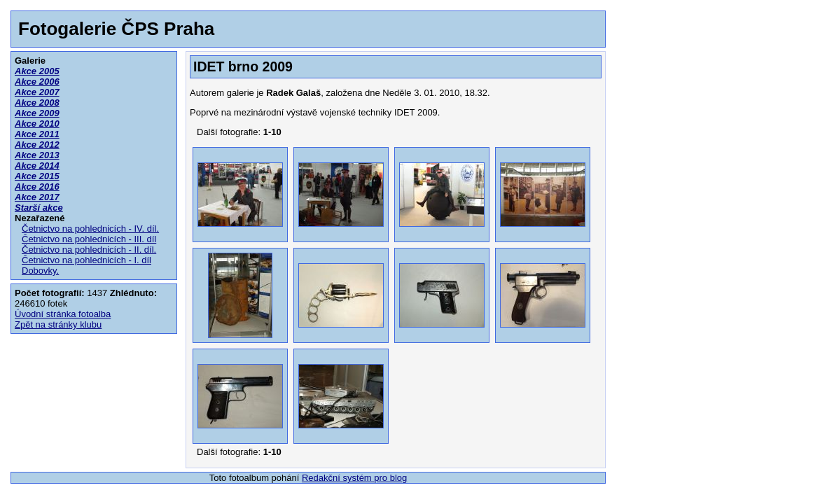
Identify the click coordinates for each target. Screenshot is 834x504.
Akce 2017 (37, 197)
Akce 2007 (37, 92)
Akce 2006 (37, 82)
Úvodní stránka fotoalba (63, 314)
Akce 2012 (37, 145)
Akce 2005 (37, 71)
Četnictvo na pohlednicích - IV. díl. (90, 229)
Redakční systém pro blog (354, 478)
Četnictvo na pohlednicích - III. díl (89, 239)
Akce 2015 (37, 176)
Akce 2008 (37, 103)
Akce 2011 (37, 134)
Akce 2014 (37, 166)
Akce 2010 (37, 124)
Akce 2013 (37, 155)
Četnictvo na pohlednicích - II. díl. (89, 250)
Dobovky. (40, 271)
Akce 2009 (37, 113)
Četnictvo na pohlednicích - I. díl (86, 260)
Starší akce (39, 208)
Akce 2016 (37, 187)
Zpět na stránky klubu (58, 324)
